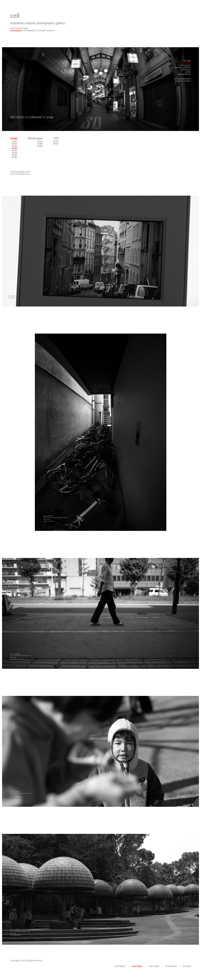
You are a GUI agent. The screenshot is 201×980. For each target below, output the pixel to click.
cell (15, 16)
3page (15, 146)
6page (15, 153)
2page (15, 144)
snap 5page (120, 966)
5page (15, 150)
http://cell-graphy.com (20, 174)
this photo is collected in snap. (32, 117)
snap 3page (154, 966)
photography (16, 30)
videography (30, 30)
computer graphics (46, 30)
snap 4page (137, 966)
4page (15, 148)
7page (15, 155)
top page (187, 966)
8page (15, 157)
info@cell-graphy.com (20, 172)
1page (15, 141)
